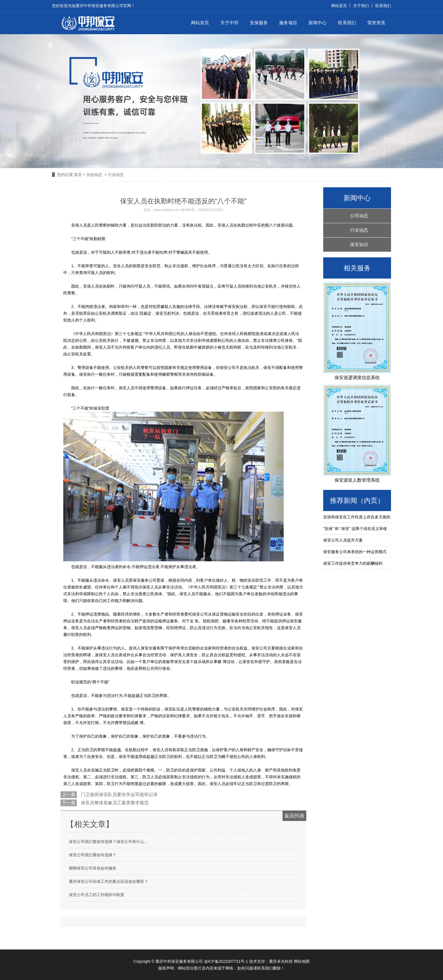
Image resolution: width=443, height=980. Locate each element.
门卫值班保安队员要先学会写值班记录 (119, 795)
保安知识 (359, 245)
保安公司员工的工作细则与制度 (97, 895)
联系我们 (383, 6)
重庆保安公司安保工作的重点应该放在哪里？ (108, 881)
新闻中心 (318, 23)
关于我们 (361, 6)
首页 (78, 175)
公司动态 (359, 216)
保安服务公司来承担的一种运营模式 (355, 552)
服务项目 (288, 23)
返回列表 (294, 816)
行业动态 (359, 230)
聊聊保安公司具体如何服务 (93, 868)
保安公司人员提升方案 (343, 540)
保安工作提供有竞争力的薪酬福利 (353, 563)
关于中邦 (229, 23)
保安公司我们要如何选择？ (93, 855)
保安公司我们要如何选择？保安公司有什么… (108, 842)
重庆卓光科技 (281, 961)
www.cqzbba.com (167, 210)
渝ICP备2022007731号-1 (226, 961)
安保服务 (259, 23)
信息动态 (94, 175)
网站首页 (200, 23)
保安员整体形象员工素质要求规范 (114, 803)
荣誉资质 (376, 23)
